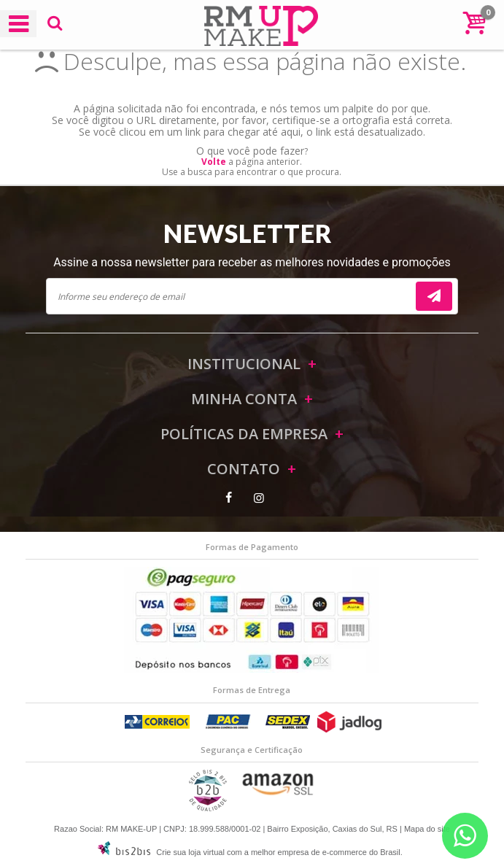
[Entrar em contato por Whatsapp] (465, 836)
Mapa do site (427, 829)
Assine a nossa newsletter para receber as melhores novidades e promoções (252, 262)
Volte (214, 162)
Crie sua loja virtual (190, 852)
